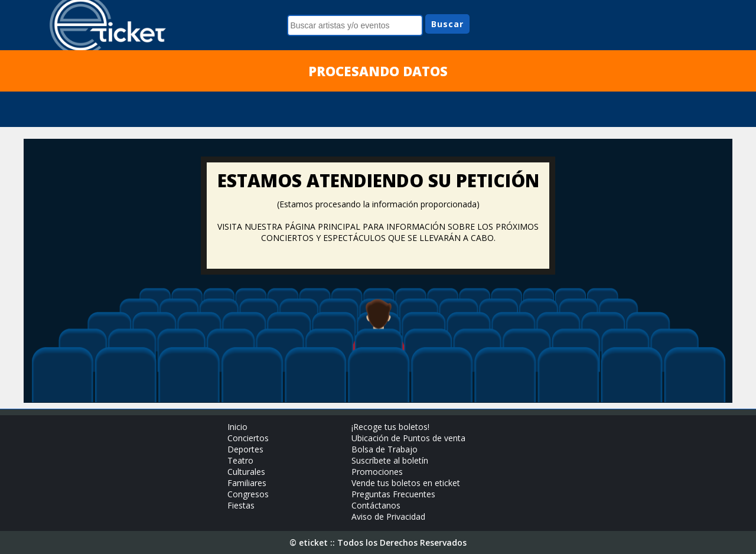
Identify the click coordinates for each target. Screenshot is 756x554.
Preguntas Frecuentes (393, 494)
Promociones (377, 472)
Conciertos (248, 438)
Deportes (245, 449)
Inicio (237, 427)
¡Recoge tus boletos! (390, 427)
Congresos (248, 494)
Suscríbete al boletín (390, 460)
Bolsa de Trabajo (384, 449)
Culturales (246, 472)
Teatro (240, 460)
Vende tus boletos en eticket (406, 483)
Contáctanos (376, 505)
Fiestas (241, 505)
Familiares (247, 483)
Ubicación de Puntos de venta (408, 438)
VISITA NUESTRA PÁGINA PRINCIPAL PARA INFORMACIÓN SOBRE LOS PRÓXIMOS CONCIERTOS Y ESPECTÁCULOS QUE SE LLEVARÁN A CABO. (378, 232)
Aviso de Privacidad (388, 516)
